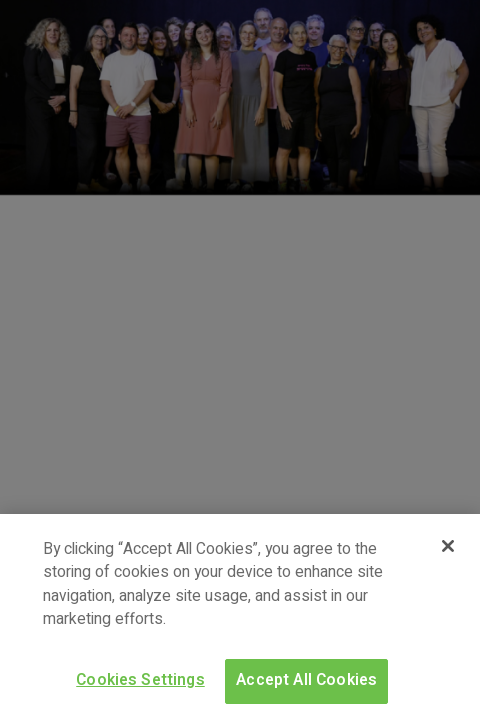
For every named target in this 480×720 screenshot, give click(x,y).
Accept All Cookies (306, 680)
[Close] (448, 546)
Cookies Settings (140, 680)
